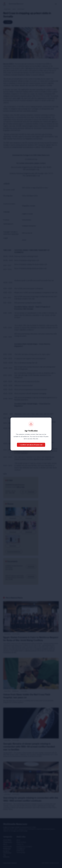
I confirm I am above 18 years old (31, 445)
